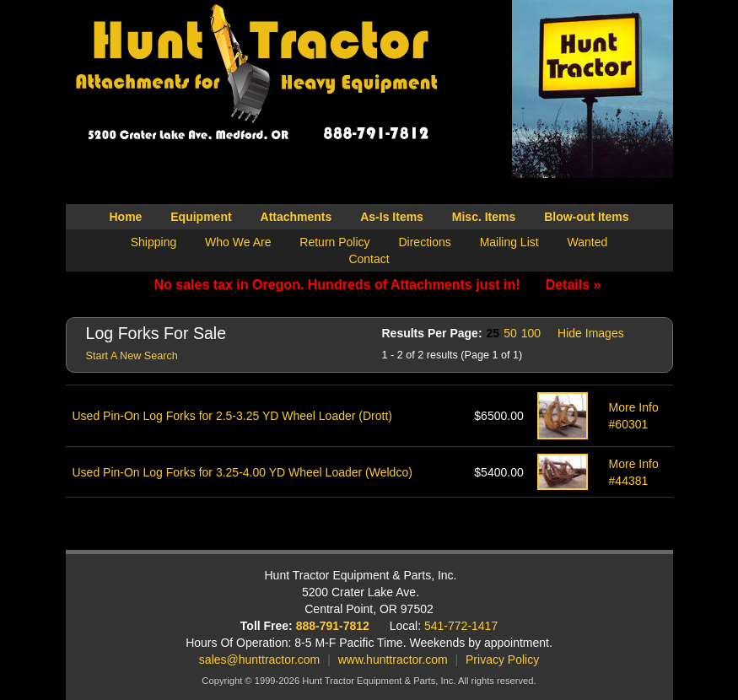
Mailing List (509, 242)
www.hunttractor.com (393, 660)
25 (493, 333)
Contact (369, 259)
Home (125, 217)
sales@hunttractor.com (259, 660)
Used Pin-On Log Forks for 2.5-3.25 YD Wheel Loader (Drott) (232, 416)
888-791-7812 (333, 626)
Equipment (201, 217)
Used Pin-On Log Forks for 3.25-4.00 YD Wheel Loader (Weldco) (242, 472)
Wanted (588, 242)
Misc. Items (484, 217)
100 (531, 333)
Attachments (296, 217)
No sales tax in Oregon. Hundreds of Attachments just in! (378, 285)
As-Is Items (392, 217)
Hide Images (591, 333)
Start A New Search (132, 356)
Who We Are (238, 242)
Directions (424, 242)
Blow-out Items (586, 217)
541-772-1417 (461, 626)
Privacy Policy (502, 660)
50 (510, 333)
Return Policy (334, 242)
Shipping (154, 242)
